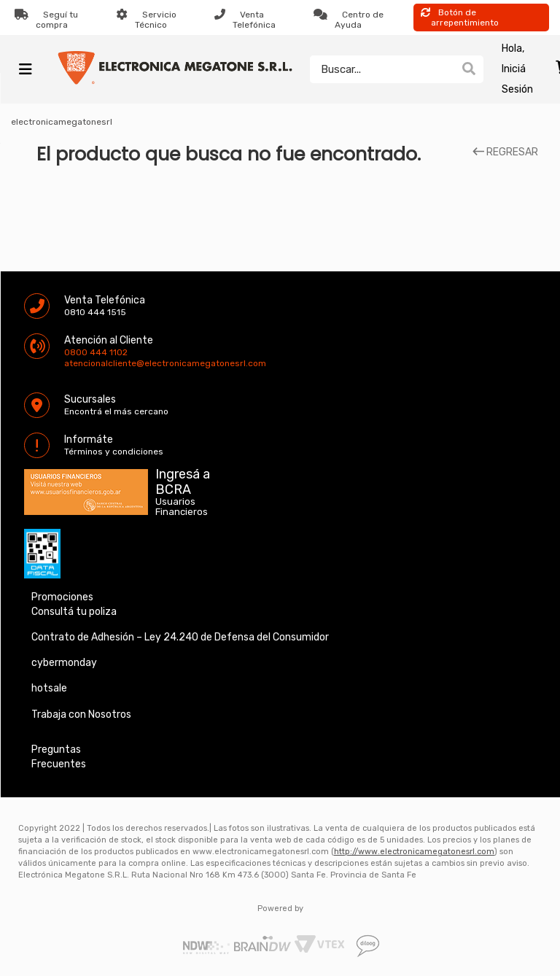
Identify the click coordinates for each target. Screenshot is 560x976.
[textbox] (382, 69)
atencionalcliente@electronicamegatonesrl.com (77, 363)
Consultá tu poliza (74, 612)
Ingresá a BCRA (183, 479)
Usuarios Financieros (182, 507)
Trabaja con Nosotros (81, 714)
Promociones (62, 597)
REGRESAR (505, 152)
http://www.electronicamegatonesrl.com (414, 852)
